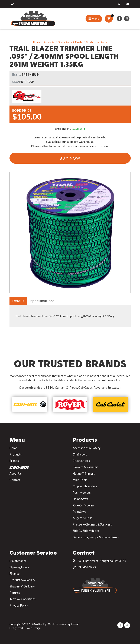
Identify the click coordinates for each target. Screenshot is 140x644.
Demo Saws (80, 499)
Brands (14, 461)
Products (49, 42)
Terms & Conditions (22, 599)
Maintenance (18, 561)
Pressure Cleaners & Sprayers (92, 524)
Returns (15, 593)
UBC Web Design (31, 628)
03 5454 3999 (84, 567)
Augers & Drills (82, 518)
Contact (15, 480)
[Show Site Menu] (94, 19)
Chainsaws (80, 454)
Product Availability (22, 580)
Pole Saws (79, 512)
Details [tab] (18, 301)
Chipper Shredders (85, 486)
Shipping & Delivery (22, 586)
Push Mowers (82, 493)
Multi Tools (80, 480)
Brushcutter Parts (96, 42)
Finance (14, 574)
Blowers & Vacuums (86, 467)
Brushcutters (81, 461)
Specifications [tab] (42, 301)
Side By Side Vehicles (86, 531)
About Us (16, 473)
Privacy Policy (19, 605)
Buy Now (70, 158)
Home (36, 42)
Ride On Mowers (84, 505)
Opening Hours (19, 567)
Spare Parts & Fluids (70, 42)
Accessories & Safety (87, 448)
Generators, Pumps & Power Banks (96, 537)
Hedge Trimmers (84, 473)
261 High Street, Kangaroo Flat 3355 (99, 561)
